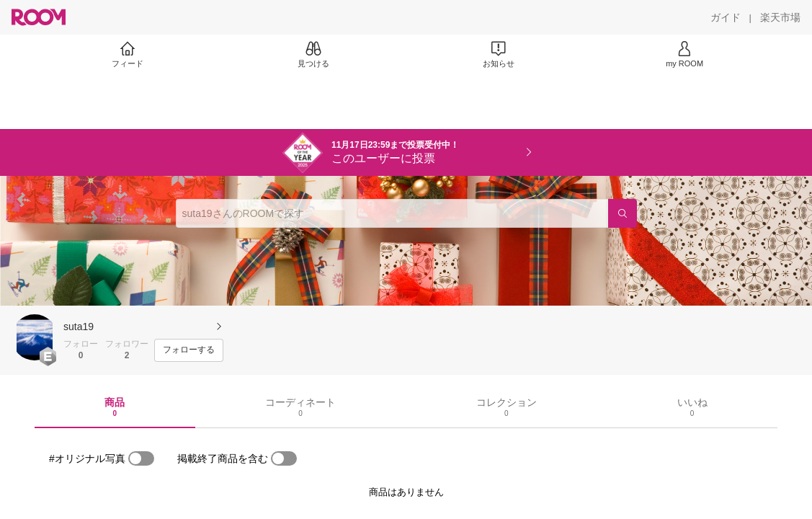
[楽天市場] (780, 17)
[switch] (141, 458)
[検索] (623, 213)
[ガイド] (726, 17)
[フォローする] (189, 350)
